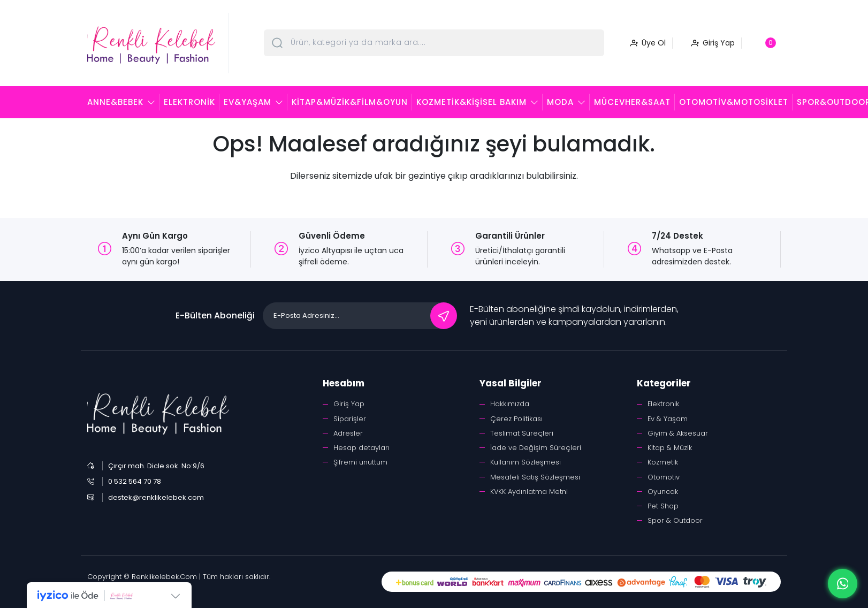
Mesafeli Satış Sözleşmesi (535, 478)
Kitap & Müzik (670, 448)
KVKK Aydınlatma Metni (529, 492)
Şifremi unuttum (360, 463)
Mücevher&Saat (632, 102)
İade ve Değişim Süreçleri (536, 448)
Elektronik (189, 102)
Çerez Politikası (516, 419)
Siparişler (350, 419)
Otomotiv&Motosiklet (734, 102)
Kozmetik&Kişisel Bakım (471, 102)
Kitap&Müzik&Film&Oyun (350, 102)
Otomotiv (664, 478)
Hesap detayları (361, 448)
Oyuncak (663, 492)
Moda (560, 102)
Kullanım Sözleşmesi (526, 463)
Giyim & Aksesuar (678, 433)
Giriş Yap (349, 404)
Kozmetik (663, 463)
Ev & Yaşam (668, 419)
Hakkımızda (510, 404)
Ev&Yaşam (248, 102)
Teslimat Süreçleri (522, 433)
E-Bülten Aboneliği (215, 315)
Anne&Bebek (115, 102)
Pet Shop (663, 507)
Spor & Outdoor (675, 522)
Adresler (348, 433)
